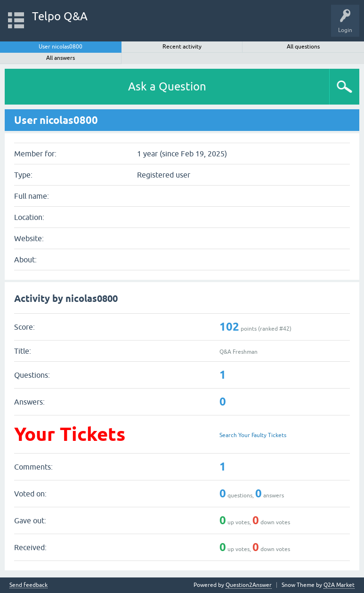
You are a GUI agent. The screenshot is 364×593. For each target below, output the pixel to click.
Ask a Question (167, 86)
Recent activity (182, 47)
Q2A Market (339, 585)
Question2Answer (249, 585)
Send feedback (28, 585)
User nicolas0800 (61, 47)
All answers (61, 58)
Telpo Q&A (60, 16)
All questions (303, 47)
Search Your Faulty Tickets (253, 435)
